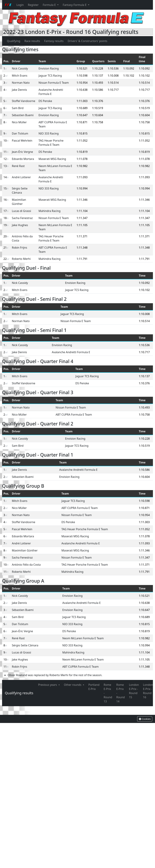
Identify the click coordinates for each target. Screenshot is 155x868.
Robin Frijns (19, 248)
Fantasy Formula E (75, 5)
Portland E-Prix (94, 687)
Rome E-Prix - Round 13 (108, 693)
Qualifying (14, 41)
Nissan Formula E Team (54, 83)
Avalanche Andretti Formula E (71, 352)
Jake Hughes (20, 225)
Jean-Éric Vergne (22, 152)
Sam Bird (18, 108)
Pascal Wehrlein (22, 141)
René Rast (18, 166)
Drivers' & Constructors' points (88, 41)
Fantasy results (54, 41)
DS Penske (45, 101)
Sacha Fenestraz (22, 218)
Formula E (50, 5)
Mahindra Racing (50, 211)
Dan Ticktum (20, 133)
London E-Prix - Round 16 (148, 691)
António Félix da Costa (26, 565)
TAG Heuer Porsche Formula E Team (85, 529)
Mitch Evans (20, 76)
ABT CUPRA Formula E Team (74, 415)
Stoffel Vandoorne (23, 101)
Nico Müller (19, 122)
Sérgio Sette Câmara (25, 645)
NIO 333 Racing (49, 133)
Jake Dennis (19, 90)
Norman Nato (21, 83)
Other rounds (73, 685)
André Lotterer (21, 177)
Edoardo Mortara (23, 159)
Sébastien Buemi (23, 115)
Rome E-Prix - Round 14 (121, 693)
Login (20, 5)
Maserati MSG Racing (52, 159)
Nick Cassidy (20, 68)
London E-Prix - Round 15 (134, 691)
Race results (32, 41)
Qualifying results (19, 693)
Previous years (48, 685)
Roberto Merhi (21, 259)
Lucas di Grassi (21, 211)
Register (33, 5)
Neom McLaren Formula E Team (83, 638)
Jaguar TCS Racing (50, 76)
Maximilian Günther (25, 550)
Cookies (145, 719)
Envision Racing (49, 68)
